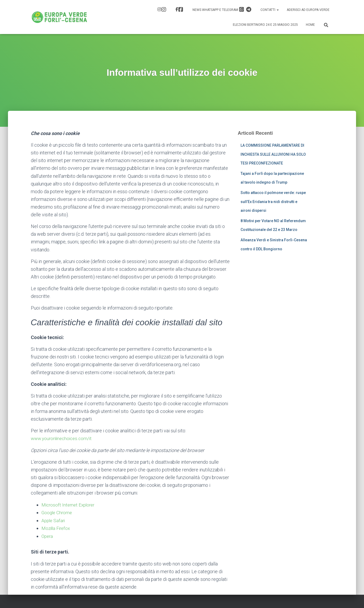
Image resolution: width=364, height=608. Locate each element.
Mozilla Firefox (57, 528)
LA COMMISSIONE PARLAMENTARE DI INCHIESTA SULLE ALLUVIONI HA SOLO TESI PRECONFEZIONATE (273, 154)
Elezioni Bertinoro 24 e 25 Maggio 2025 (265, 25)
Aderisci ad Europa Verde (308, 10)
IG (164, 10)
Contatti (270, 10)
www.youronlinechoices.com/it (63, 438)
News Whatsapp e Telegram (222, 10)
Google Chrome (57, 512)
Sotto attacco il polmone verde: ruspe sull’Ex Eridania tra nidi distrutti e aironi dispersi (273, 202)
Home (310, 25)
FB (181, 10)
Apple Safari (54, 520)
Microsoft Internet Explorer (69, 504)
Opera (48, 535)
